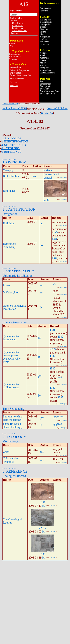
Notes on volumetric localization (14, 307)
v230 (42, 554)
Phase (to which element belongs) (13, 425)
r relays (43, 63)
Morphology (10, 441)
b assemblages (46, 22)
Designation (10, 214)
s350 (55, 417)
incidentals (45, 11)
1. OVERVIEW (12, 138)
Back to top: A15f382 (9, 159)
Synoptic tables (17, 73)
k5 (56, 232)
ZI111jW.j (64, 317)
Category (8, 170)
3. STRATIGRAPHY (14, 145)
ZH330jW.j (63, 200)
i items (43, 32)
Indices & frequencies (20, 70)
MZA (59, 424)
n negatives (45, 37)
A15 (12, 46)
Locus (6, 285)
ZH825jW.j (63, 177)
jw (42, 307)
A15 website (17, 26)
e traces (43, 27)
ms (34, 176)
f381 (55, 239)
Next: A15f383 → (57, 108)
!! (33, 170)
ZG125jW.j (63, 346)
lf (39, 357)
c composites (46, 24)
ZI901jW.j (64, 421)
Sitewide (14, 86)
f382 (61, 337)
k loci (42, 55)
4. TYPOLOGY (11, 148)
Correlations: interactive (21, 75)
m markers (45, 58)
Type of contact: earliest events (12, 386)
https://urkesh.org (10, 104)
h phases (44, 53)
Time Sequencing (13, 409)
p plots (43, 60)
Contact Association (15, 322)
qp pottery (44, 44)
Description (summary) (9, 245)
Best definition (11, 176)
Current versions (19, 31)
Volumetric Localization (17, 276)
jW (40, 376)
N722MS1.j (63, 225)
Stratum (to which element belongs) (13, 418)
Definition (9, 223)
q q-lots (43, 39)
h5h (55, 425)
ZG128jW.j (63, 385)
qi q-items (44, 42)
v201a (42, 528)
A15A (61, 417)
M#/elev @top (11, 293)
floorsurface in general (52, 176)
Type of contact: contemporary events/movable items (12, 357)
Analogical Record (14, 476)
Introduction (15, 67)
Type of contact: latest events (12, 338)
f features (44, 29)
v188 (47, 200)
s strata (43, 65)
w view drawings (47, 73)
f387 (55, 258)
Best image (9, 191)
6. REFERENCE (11, 152)
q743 (53, 349)
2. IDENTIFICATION (15, 142)
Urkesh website (19, 23)
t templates (45, 68)
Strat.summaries (17, 79)
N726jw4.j (64, 365)
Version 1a (47, 113)
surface (48, 170)
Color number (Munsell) (11, 460)
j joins (43, 34)
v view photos (46, 70)
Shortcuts (14, 33)
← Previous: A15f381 (15, 108)
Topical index (16, 18)
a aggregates (45, 19)
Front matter (18, 28)
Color (6, 452)
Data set (13, 82)
